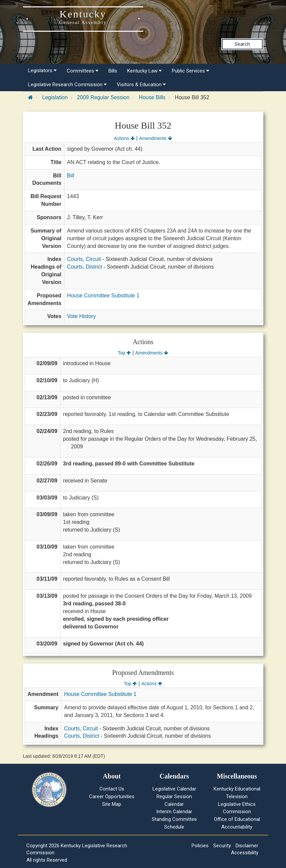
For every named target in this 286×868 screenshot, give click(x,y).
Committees (83, 71)
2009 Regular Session (103, 97)
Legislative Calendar (174, 789)
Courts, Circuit (84, 259)
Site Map (112, 804)
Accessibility (245, 853)
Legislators (42, 70)
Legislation (55, 97)
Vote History (81, 316)
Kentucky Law (145, 71)
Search (242, 44)
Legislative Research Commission (67, 85)
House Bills (152, 97)
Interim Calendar (174, 812)
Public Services (191, 71)
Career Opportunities (112, 797)
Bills (113, 71)
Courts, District (85, 267)
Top (124, 353)
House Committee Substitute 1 (103, 296)
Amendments (156, 138)
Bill (71, 176)
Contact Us (112, 789)
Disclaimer (247, 846)
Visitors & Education (141, 85)
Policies (200, 846)
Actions (124, 138)
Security (222, 846)
